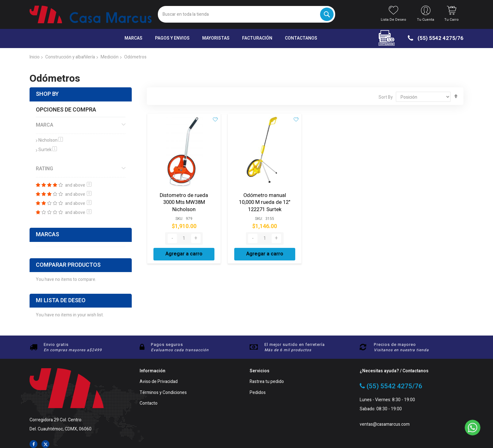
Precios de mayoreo (395, 344)
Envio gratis (56, 344)
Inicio (35, 57)
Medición (110, 57)
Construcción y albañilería (70, 57)
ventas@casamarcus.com (385, 425)
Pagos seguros (167, 344)
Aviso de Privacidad (159, 382)
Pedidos (258, 393)
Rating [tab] (44, 169)
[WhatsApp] (473, 428)
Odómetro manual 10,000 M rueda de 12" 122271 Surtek (265, 202)
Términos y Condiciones (163, 393)
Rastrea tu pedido (267, 382)
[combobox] (246, 14)
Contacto (149, 404)
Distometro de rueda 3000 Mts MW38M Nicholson (184, 202)
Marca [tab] (44, 125)
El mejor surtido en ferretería (295, 344)
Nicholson (51, 140)
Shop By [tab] (47, 94)
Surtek (48, 150)
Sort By (386, 97)
